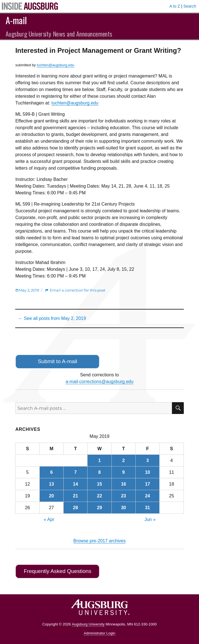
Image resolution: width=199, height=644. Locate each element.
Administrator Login (100, 633)
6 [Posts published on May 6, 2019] (51, 472)
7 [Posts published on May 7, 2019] (76, 472)
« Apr (49, 519)
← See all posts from (52, 318)
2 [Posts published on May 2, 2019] (123, 460)
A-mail (16, 20)
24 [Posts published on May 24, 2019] (147, 496)
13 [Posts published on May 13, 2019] (52, 484)
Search (190, 6)
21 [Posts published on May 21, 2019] (75, 496)
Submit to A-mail (58, 361)
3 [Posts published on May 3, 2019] (148, 460)
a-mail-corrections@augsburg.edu (99, 382)
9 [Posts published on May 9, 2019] (123, 472)
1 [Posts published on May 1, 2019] (99, 460)
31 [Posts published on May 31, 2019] (147, 508)
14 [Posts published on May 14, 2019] (75, 484)
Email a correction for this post (78, 290)
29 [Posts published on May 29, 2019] (100, 508)
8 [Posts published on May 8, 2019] (99, 472)
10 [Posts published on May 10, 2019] (147, 472)
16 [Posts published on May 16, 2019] (124, 484)
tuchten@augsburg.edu (55, 65)
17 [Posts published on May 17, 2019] (147, 484)
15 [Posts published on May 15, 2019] (100, 484)
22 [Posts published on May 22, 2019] (100, 496)
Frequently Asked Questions (57, 571)
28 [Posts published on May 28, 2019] (75, 508)
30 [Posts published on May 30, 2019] (124, 508)
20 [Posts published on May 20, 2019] (52, 496)
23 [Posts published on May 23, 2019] (124, 496)
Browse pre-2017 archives (100, 541)
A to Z (175, 6)
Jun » (150, 519)
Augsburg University (88, 624)
